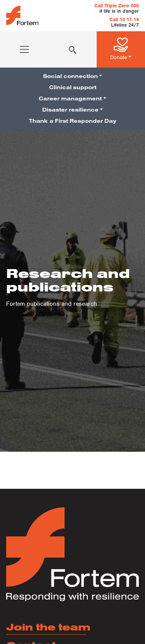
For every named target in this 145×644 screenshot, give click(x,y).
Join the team (48, 627)
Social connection (70, 76)
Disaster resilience (70, 110)
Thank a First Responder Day (73, 121)
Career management (70, 98)
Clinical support (73, 87)
